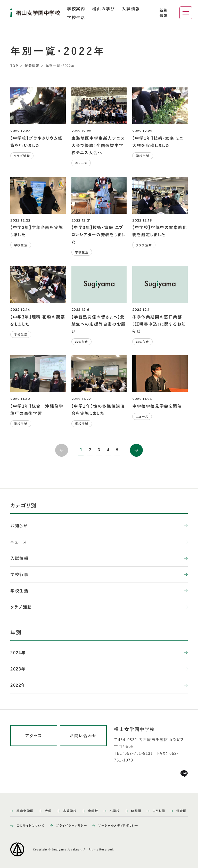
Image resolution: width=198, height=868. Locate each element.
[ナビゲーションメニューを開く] (186, 13)
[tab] (76, 9)
